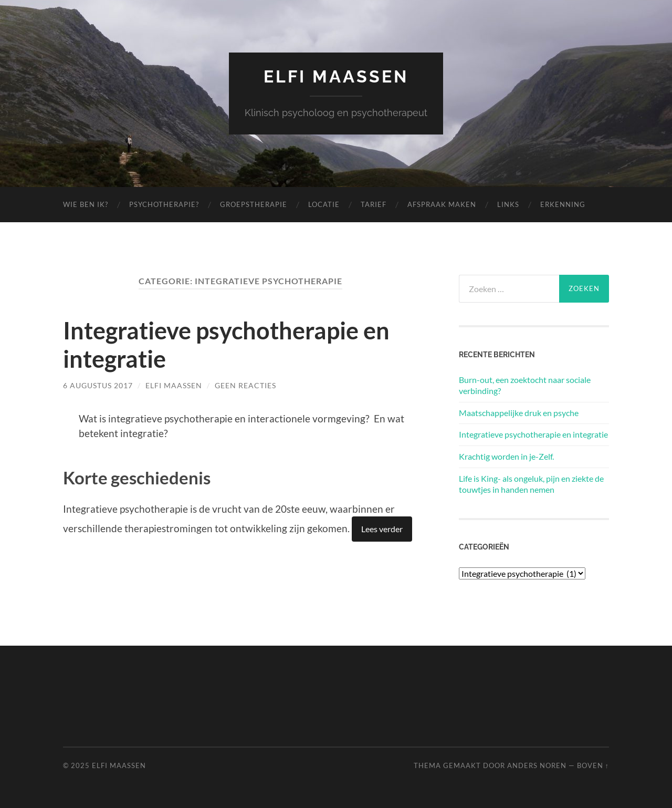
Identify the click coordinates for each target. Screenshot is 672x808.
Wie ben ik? (86, 204)
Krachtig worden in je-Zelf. (506, 456)
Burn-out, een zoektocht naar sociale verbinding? (525, 385)
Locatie (324, 204)
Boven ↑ (593, 765)
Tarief (374, 204)
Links (508, 204)
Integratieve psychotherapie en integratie (533, 434)
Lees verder (382, 529)
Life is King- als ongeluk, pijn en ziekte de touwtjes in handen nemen (531, 484)
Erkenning (563, 204)
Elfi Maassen (336, 76)
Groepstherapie (254, 204)
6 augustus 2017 (98, 385)
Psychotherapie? (164, 204)
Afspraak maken (442, 204)
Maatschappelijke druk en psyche (519, 413)
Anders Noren (537, 765)
